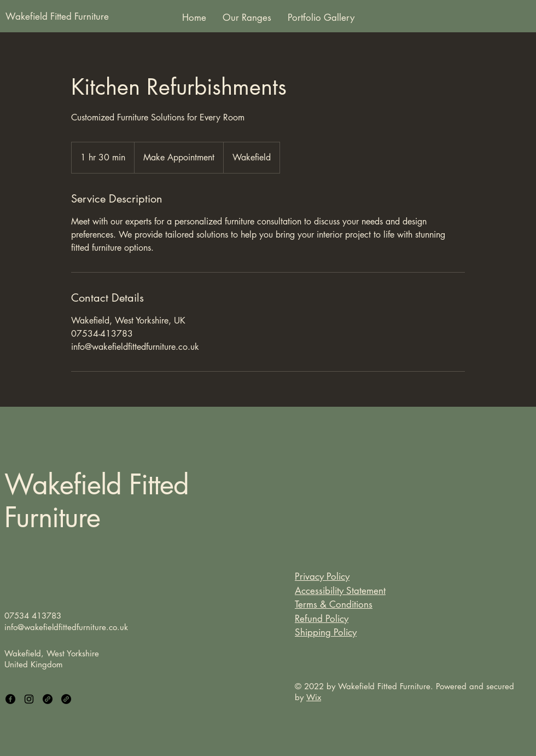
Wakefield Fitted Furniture (97, 501)
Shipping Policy (326, 632)
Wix (314, 697)
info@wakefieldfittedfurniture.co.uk (66, 627)
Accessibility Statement (340, 591)
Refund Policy (322, 619)
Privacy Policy (322, 576)
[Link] (48, 699)
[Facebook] (10, 699)
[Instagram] (29, 699)
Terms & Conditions (334, 604)
